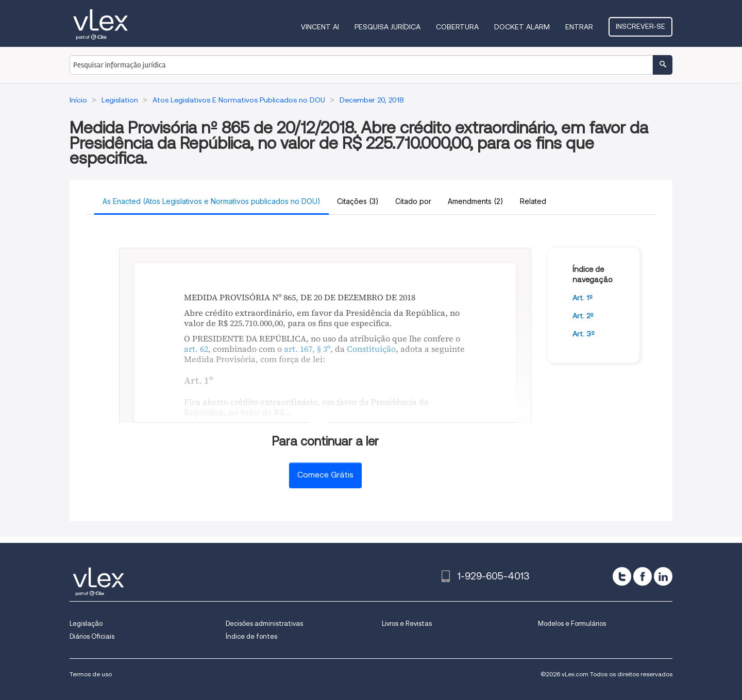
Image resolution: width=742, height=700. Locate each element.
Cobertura (457, 27)
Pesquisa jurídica (387, 27)
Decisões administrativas (264, 624)
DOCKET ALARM (522, 27)
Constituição (371, 349)
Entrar (579, 27)
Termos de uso (91, 674)
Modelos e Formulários (572, 624)
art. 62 (196, 349)
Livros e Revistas (407, 624)
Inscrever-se (640, 26)
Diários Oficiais (92, 636)
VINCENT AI (320, 27)
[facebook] (643, 576)
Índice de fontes (251, 636)
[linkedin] (663, 576)
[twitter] (622, 576)
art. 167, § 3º (307, 349)
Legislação (86, 624)
